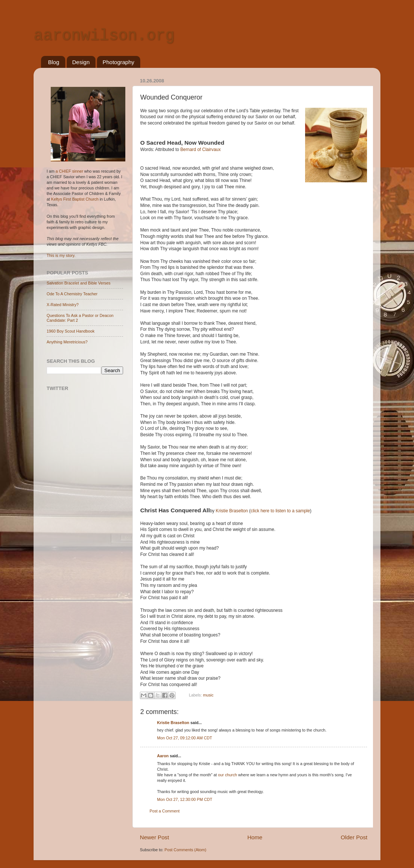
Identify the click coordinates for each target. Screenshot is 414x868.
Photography (118, 62)
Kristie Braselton (232, 511)
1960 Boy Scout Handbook (70, 331)
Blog (54, 62)
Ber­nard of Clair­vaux (200, 150)
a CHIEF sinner (69, 171)
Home (255, 837)
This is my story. (61, 255)
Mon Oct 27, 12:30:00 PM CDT (185, 799)
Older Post (354, 837)
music (208, 695)
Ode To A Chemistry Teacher (72, 294)
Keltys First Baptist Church (75, 199)
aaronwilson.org (104, 36)
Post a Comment (164, 811)
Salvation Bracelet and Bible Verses (79, 283)
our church (228, 775)
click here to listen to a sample (280, 511)
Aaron (163, 756)
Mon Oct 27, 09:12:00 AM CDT (185, 738)
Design (81, 62)
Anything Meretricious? (67, 342)
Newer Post (154, 837)
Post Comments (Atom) (185, 850)
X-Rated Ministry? (63, 305)
